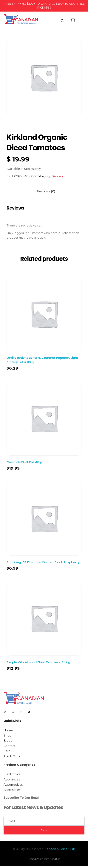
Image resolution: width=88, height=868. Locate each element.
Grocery (58, 176)
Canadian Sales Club (60, 849)
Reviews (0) (46, 191)
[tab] (46, 190)
